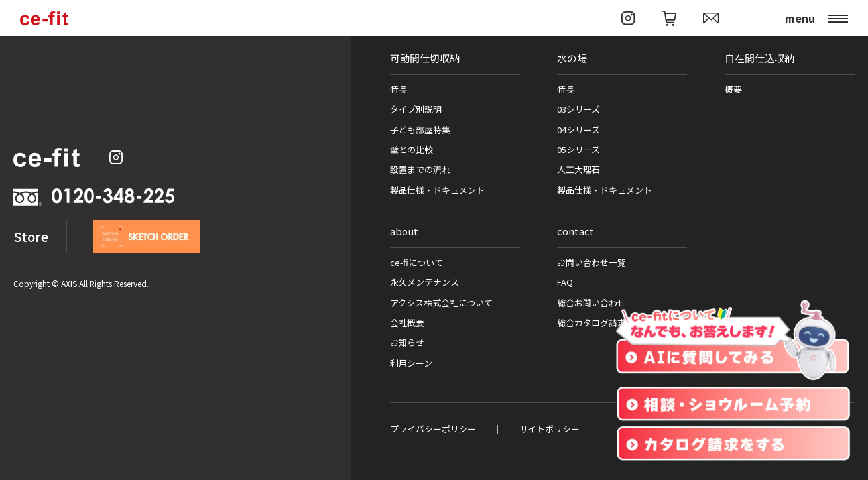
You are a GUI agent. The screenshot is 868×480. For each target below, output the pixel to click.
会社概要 (407, 323)
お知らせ (407, 342)
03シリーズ (579, 109)
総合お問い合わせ (591, 303)
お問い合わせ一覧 (591, 262)
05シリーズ (579, 150)
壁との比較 (411, 150)
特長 (399, 89)
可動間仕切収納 (425, 58)
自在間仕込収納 (760, 58)
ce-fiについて (416, 262)
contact (576, 231)
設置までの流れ (420, 169)
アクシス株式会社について (441, 303)
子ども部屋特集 (420, 130)
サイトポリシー (549, 429)
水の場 (572, 58)
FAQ (565, 282)
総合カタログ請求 (591, 323)
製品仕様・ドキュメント (437, 190)
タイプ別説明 (416, 109)
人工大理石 (579, 169)
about (404, 231)
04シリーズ (579, 130)
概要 (733, 89)
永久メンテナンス (424, 282)
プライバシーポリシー (433, 429)
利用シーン (411, 363)
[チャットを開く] (733, 341)
